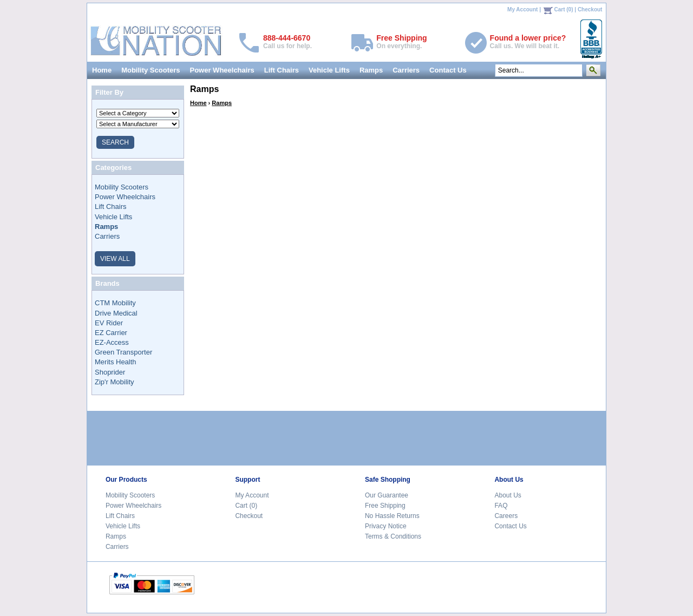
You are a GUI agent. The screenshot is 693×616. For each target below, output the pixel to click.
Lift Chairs (282, 70)
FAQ (501, 506)
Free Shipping (385, 506)
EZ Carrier (111, 333)
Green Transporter (123, 352)
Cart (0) (564, 9)
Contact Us (448, 70)
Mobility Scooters (151, 70)
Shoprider (110, 372)
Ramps (371, 70)
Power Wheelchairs (222, 70)
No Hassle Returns (392, 516)
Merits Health (116, 362)
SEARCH (115, 142)
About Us (508, 495)
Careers (506, 516)
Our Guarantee (387, 495)
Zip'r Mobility (115, 382)
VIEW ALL (115, 259)
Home (102, 70)
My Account (522, 9)
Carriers (406, 70)
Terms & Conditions (393, 536)
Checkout (590, 9)
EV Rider (109, 323)
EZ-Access (112, 342)
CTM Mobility (115, 303)
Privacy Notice (386, 526)
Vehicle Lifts (329, 70)
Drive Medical (116, 313)
